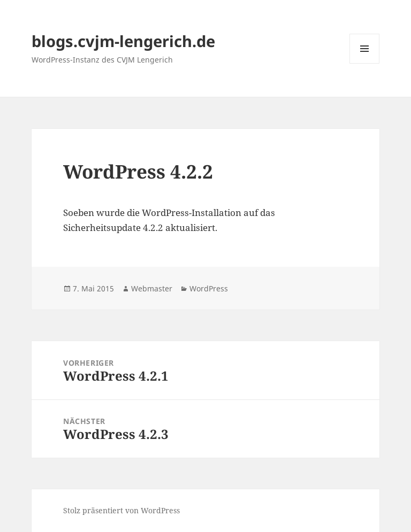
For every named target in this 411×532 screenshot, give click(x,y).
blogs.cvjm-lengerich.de (123, 41)
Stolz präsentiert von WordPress (121, 510)
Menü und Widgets (365, 63)
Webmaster (152, 288)
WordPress (209, 288)
